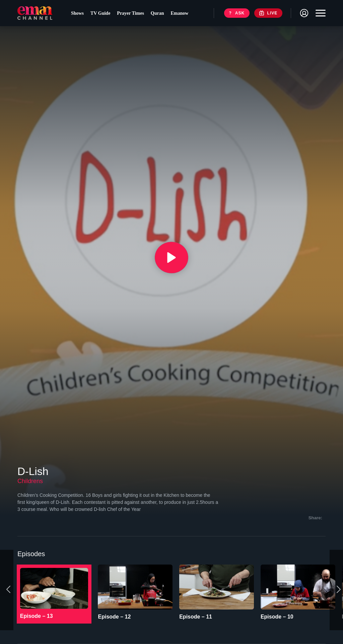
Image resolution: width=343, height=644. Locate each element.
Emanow (181, 14)
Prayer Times (131, 14)
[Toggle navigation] (319, 13)
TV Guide (101, 14)
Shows (78, 14)
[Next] (336, 587)
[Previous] (7, 587)
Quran (158, 14)
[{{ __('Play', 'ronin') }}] (171, 257)
